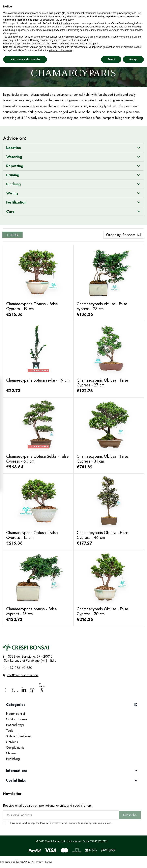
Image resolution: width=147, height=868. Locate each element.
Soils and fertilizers (19, 736)
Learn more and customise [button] (25, 59)
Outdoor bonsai (17, 719)
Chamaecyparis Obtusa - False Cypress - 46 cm (102, 535)
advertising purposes (14, 30)
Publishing (13, 759)
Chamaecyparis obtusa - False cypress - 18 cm (32, 611)
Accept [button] (133, 59)
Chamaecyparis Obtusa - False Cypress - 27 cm (102, 383)
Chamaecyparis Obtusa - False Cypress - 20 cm (102, 611)
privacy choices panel (61, 50)
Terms (48, 862)
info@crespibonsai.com (23, 675)
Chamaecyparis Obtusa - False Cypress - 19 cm (32, 306)
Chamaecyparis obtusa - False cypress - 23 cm (102, 306)
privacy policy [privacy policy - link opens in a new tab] (124, 13)
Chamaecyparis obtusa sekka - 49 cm (38, 380)
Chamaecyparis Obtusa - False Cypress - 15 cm (32, 535)
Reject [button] (111, 59)
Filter (14, 235)
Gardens (12, 742)
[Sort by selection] (124, 235)
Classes (11, 753)
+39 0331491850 (20, 668)
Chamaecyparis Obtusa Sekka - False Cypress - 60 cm (37, 459)
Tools (10, 731)
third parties (64, 23)
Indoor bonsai (15, 714)
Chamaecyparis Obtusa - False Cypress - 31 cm (102, 459)
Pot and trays (15, 725)
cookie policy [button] (67, 20)
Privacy (44, 823)
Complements (15, 748)
